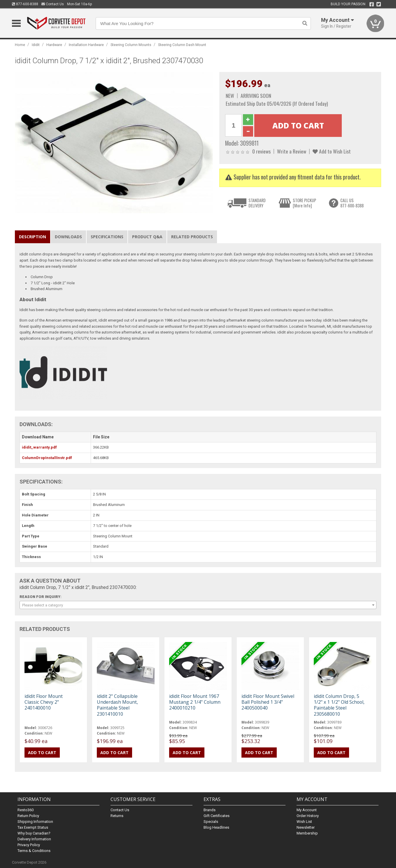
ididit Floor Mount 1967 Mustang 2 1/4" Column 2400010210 (195, 702)
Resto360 (26, 810)
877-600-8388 (25, 4)
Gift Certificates (217, 816)
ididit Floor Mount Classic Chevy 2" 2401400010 (44, 702)
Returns (117, 816)
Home (20, 45)
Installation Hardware (86, 45)
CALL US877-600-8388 (352, 203)
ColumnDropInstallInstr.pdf (47, 458)
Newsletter (306, 827)
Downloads (68, 237)
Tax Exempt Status (33, 827)
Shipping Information (35, 822)
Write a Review (292, 151)
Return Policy (28, 816)
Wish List (304, 822)
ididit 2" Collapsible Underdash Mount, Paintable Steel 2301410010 (117, 705)
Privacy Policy (29, 845)
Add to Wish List (332, 151)
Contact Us (53, 4)
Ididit (36, 45)
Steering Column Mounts (131, 45)
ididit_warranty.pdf (39, 447)
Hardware (54, 45)
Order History (308, 816)
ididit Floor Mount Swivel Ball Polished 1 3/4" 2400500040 (268, 702)
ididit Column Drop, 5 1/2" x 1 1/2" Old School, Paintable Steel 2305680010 (339, 705)
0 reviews (261, 151)
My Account (307, 810)
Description (33, 237)
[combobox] (198, 605)
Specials (211, 822)
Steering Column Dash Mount (182, 45)
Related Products (192, 237)
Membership (307, 833)
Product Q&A (147, 237)
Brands (210, 810)
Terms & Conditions (34, 851)
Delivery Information (34, 839)
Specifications (107, 237)
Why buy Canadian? (34, 833)
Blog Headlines (216, 827)
